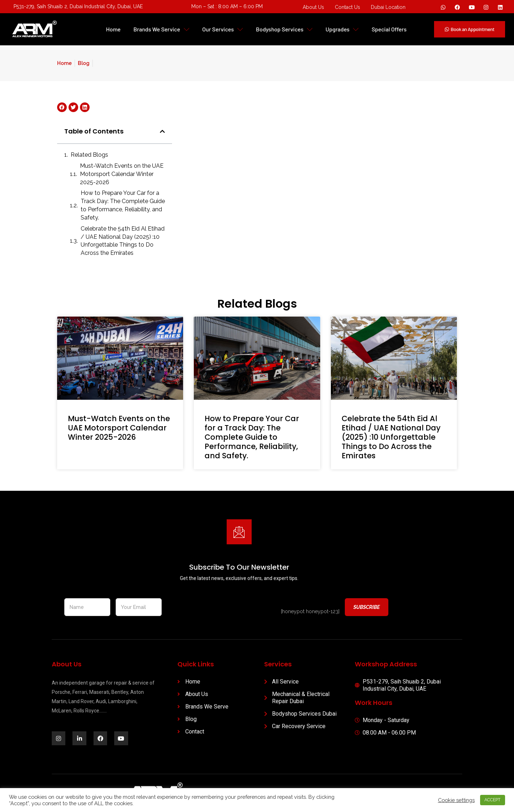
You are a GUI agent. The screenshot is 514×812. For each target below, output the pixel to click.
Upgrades (342, 29)
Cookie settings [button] (456, 800)
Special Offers (389, 29)
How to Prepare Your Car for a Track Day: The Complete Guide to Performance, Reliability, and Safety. (123, 205)
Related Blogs (89, 155)
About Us (313, 7)
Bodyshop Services (284, 29)
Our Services (223, 29)
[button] (162, 131)
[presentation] (221, 607)
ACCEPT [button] (492, 800)
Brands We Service (162, 29)
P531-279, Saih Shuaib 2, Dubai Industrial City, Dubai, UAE (78, 6)
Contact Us (347, 7)
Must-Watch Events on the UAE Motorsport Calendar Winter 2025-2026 (122, 174)
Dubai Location (388, 7)
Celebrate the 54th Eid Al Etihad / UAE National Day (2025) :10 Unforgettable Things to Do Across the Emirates (123, 241)
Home (113, 29)
